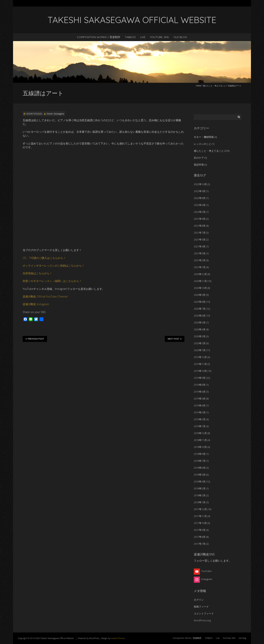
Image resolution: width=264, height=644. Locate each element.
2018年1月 (200, 502)
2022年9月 (200, 191)
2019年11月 (200, 364)
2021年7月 (200, 233)
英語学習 (199, 165)
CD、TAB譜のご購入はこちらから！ (44, 258)
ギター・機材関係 (204, 137)
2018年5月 (200, 475)
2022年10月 (200, 184)
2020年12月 (200, 274)
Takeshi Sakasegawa (55, 114)
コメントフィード (204, 613)
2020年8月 (200, 302)
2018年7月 (200, 461)
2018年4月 (200, 482)
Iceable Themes (118, 638)
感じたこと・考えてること (214, 86)
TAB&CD (130, 37)
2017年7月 (200, 544)
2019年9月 (200, 378)
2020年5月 (200, 322)
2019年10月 (200, 371)
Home (198, 86)
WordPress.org (202, 620)
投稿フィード (201, 607)
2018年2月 (200, 495)
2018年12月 (200, 433)
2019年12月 (200, 357)
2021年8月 (200, 226)
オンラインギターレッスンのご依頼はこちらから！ (54, 266)
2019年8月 (200, 385)
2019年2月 (200, 419)
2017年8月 (200, 537)
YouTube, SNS (159, 37)
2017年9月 (200, 530)
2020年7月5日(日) (34, 114)
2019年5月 (200, 399)
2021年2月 (200, 260)
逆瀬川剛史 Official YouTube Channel (45, 296)
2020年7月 (200, 309)
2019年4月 (200, 405)
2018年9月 (200, 454)
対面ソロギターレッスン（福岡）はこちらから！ (52, 281)
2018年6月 (200, 468)
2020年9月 (200, 295)
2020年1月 (200, 350)
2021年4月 (200, 246)
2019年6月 (200, 392)
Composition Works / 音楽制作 (99, 37)
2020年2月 (200, 343)
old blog (180, 37)
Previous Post (35, 339)
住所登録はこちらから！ (37, 273)
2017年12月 (200, 509)
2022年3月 (200, 212)
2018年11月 (200, 440)
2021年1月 (200, 267)
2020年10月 (200, 288)
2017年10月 (200, 523)
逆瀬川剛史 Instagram (36, 304)
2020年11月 (200, 281)
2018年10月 (200, 447)
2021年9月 (200, 219)
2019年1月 (200, 426)
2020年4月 (200, 329)
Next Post (175, 339)
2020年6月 (200, 316)
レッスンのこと (203, 144)
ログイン (199, 600)
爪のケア (199, 158)
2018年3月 (200, 488)
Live (143, 37)
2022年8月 (200, 198)
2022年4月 (200, 205)
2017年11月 (200, 516)
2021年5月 (200, 240)
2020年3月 (200, 336)
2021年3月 (200, 253)
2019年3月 (200, 412)
